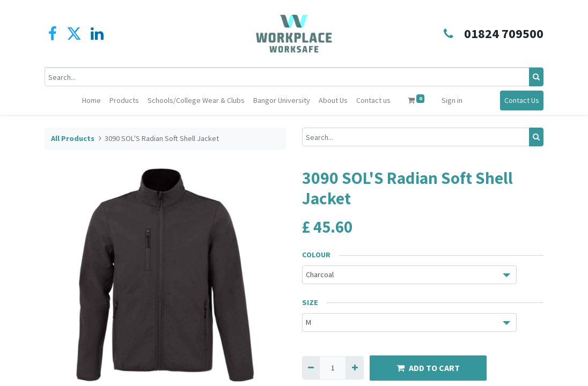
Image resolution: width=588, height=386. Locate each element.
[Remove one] (311, 368)
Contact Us (522, 100)
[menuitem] (91, 101)
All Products (73, 138)
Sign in (452, 100)
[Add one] (354, 368)
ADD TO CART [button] (428, 368)
